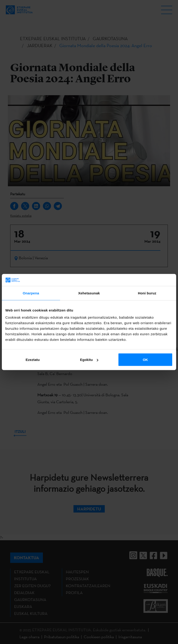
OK (145, 360)
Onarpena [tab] (31, 293)
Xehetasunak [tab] (89, 293)
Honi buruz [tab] (147, 293)
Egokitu (89, 360)
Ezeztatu (33, 360)
